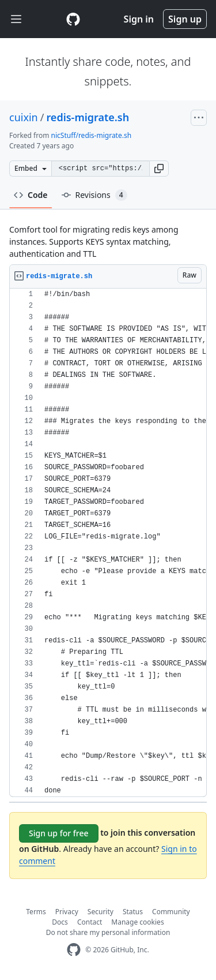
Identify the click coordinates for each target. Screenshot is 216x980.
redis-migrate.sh (88, 117)
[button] (159, 169)
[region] (108, 543)
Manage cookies (137, 922)
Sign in (139, 19)
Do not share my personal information (108, 932)
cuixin (24, 117)
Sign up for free (59, 833)
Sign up (185, 19)
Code (31, 195)
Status (133, 912)
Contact (90, 922)
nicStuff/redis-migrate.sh (92, 135)
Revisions (94, 195)
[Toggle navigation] (16, 19)
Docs (60, 922)
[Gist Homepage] (73, 19)
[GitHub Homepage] (74, 950)
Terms (36, 912)
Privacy (67, 912)
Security (101, 912)
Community (171, 912)
